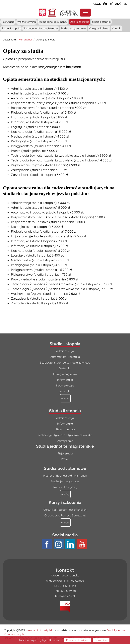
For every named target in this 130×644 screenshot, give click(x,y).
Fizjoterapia (65, 453)
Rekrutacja (8, 22)
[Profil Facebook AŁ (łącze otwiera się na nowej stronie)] (47, 545)
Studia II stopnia (11, 28)
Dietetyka (65, 368)
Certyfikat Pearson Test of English (65, 510)
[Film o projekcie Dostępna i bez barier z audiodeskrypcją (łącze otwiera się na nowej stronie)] (118, 4)
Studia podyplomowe (73, 28)
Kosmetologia (65, 385)
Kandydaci (25, 39)
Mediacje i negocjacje (65, 481)
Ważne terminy (27, 22)
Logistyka (65, 391)
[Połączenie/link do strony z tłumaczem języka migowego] (105, 4)
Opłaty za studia (80, 22)
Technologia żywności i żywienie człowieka (65, 435)
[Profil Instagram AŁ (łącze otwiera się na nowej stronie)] (59, 545)
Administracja (65, 351)
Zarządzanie (65, 441)
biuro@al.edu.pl (65, 596)
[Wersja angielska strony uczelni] (125, 4)
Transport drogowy (65, 487)
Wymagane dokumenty (53, 22)
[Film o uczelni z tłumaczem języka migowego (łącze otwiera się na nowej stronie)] (111, 4)
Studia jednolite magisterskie (41, 28)
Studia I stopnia (101, 22)
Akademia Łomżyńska (41, 630)
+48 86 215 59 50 (65, 591)
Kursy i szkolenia (99, 28)
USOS (97, 4)
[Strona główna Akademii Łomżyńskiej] (63, 12)
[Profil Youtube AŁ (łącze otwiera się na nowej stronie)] (83, 545)
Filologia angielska (65, 374)
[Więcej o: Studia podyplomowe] (65, 494)
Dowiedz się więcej (77, 640)
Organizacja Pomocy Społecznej (65, 515)
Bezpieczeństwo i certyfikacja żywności (65, 363)
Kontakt (117, 28)
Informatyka (65, 380)
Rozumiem (101, 640)
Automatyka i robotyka (65, 357)
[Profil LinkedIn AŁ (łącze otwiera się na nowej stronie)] (71, 545)
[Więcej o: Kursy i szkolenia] (65, 523)
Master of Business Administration (65, 476)
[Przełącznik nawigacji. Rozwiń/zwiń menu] (85, 13)
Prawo (65, 459)
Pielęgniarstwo (65, 429)
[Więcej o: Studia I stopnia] (65, 398)
